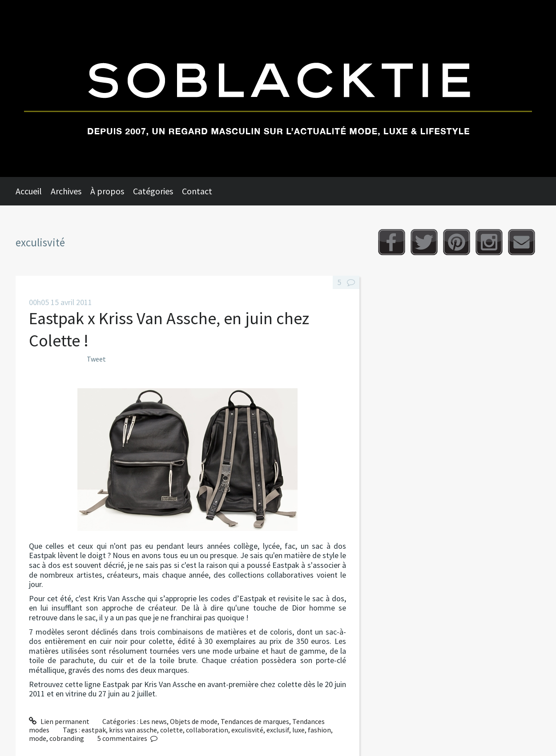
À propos (107, 191)
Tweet (96, 359)
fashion (319, 730)
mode (38, 738)
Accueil (29, 191)
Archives (66, 191)
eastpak (94, 730)
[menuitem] (33, 191)
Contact (197, 191)
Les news (153, 721)
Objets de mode (194, 721)
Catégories (153, 191)
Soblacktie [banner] (278, 88)
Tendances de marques (255, 721)
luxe (298, 730)
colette (171, 730)
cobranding (67, 738)
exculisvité (247, 730)
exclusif (278, 730)
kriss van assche (133, 730)
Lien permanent (59, 721)
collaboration (207, 730)
